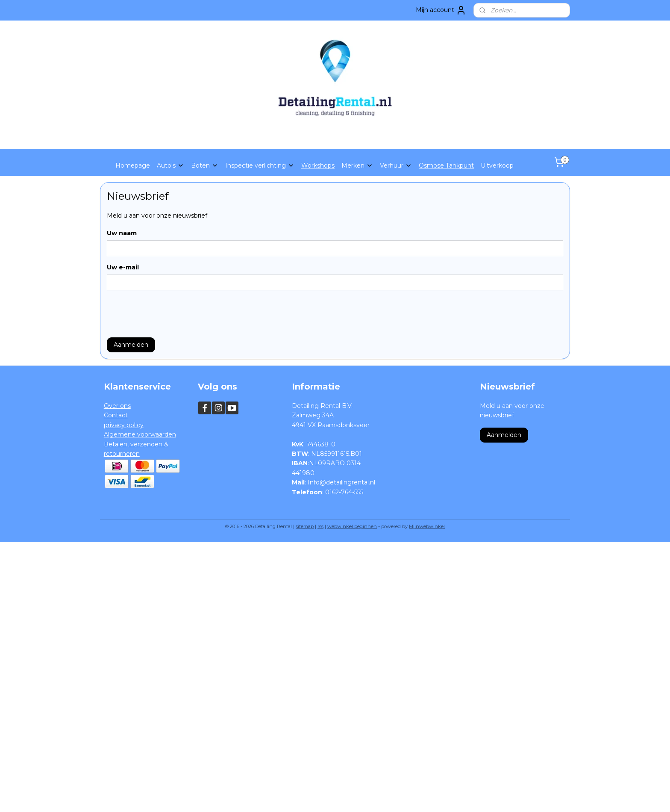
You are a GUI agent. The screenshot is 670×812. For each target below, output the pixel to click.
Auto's (170, 165)
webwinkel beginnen (352, 526)
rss (320, 526)
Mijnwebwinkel (427, 526)
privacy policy (124, 425)
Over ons (117, 406)
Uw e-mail (123, 267)
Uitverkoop (497, 165)
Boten (205, 165)
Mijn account (441, 10)
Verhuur (396, 165)
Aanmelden (131, 345)
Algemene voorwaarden (140, 434)
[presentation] (172, 314)
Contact (116, 415)
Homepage (133, 165)
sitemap (305, 526)
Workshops (318, 165)
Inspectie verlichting (260, 165)
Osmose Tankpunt (446, 165)
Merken (357, 165)
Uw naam (122, 233)
